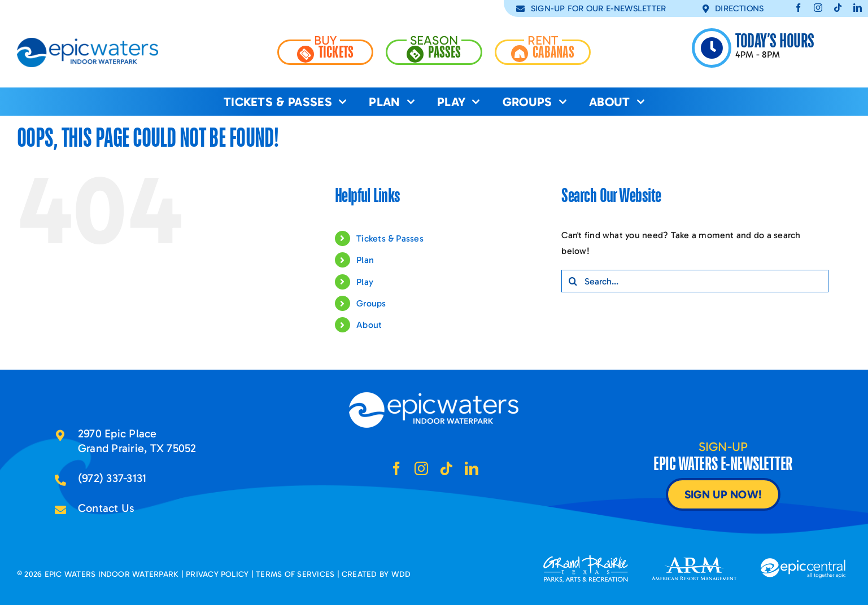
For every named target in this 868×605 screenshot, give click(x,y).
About (369, 325)
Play (365, 282)
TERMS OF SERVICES (295, 574)
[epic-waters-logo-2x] (88, 42)
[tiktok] (838, 8)
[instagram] (818, 8)
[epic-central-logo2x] (803, 562)
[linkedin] (858, 8)
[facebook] (798, 8)
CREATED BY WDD (376, 574)
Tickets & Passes (390, 238)
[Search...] (695, 281)
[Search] (573, 281)
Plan (365, 260)
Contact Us (106, 508)
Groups (371, 303)
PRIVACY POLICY (217, 574)
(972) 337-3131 (112, 478)
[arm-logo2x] (694, 561)
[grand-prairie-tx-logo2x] (586, 559)
